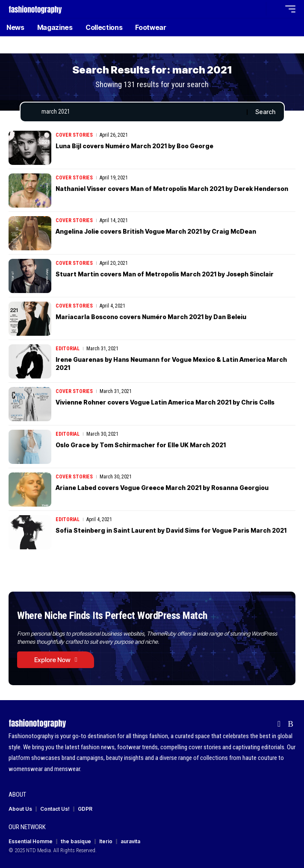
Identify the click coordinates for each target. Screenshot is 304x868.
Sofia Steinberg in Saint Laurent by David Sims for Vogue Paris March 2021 (171, 530)
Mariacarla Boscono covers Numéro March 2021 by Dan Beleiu (151, 317)
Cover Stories (74, 135)
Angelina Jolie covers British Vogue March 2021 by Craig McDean (156, 231)
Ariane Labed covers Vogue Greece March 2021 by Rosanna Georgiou (162, 488)
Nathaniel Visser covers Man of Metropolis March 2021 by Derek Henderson (172, 189)
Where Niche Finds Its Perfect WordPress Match (112, 616)
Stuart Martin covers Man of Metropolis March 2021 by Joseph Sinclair (165, 274)
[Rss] (291, 724)
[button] (258, 9)
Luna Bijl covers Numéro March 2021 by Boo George (134, 146)
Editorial (68, 349)
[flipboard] (279, 724)
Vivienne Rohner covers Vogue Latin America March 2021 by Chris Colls (165, 402)
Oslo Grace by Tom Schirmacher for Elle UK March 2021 (141, 445)
